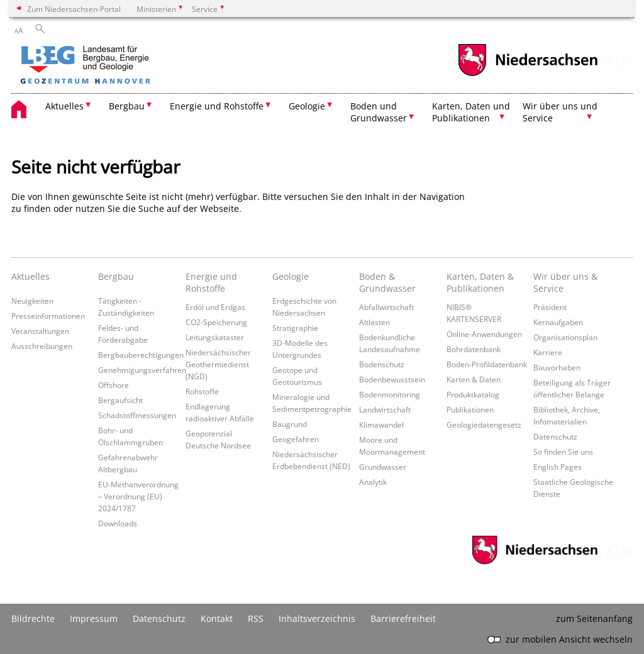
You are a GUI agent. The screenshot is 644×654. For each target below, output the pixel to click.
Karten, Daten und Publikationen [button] (471, 112)
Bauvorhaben (557, 367)
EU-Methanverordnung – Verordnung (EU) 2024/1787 (138, 496)
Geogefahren (296, 439)
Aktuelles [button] (64, 106)
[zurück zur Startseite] (121, 66)
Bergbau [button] (127, 106)
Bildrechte (33, 618)
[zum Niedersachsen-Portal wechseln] (528, 75)
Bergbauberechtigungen (141, 355)
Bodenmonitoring (390, 394)
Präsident (550, 307)
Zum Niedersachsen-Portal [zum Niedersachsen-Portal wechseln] (74, 9)
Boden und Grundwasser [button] (379, 112)
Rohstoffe (202, 391)
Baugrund (290, 424)
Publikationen (470, 409)
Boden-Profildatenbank (487, 364)
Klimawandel (381, 424)
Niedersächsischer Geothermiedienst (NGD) (218, 364)
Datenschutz (555, 436)
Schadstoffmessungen (137, 415)
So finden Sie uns (563, 452)
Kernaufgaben (558, 322)
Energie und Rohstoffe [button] (217, 106)
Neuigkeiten (32, 301)
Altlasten (375, 322)
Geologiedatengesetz (484, 424)
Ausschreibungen (42, 346)
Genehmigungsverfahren (142, 370)
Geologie (291, 276)
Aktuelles (31, 276)
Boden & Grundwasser (387, 282)
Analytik (373, 482)
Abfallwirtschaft (386, 307)
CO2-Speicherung (216, 322)
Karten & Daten (474, 379)
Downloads (118, 523)
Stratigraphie (295, 328)
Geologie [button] (307, 106)
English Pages (558, 467)
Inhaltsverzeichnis (317, 618)
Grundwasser (383, 467)
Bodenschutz (382, 364)
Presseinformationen (48, 316)
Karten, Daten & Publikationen (480, 282)
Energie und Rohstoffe (211, 282)
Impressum (94, 618)
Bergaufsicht (120, 400)
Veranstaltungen (40, 331)
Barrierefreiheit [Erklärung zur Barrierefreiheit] (403, 618)
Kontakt (217, 618)
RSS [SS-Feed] (256, 618)
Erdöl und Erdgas (215, 307)
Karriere (548, 352)
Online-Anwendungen (484, 334)
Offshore (114, 385)
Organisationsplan (565, 337)
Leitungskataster (215, 337)
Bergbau (116, 276)
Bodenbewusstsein (392, 379)
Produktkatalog (473, 394)
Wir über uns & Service (565, 282)
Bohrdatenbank (474, 349)
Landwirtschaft (385, 409)
